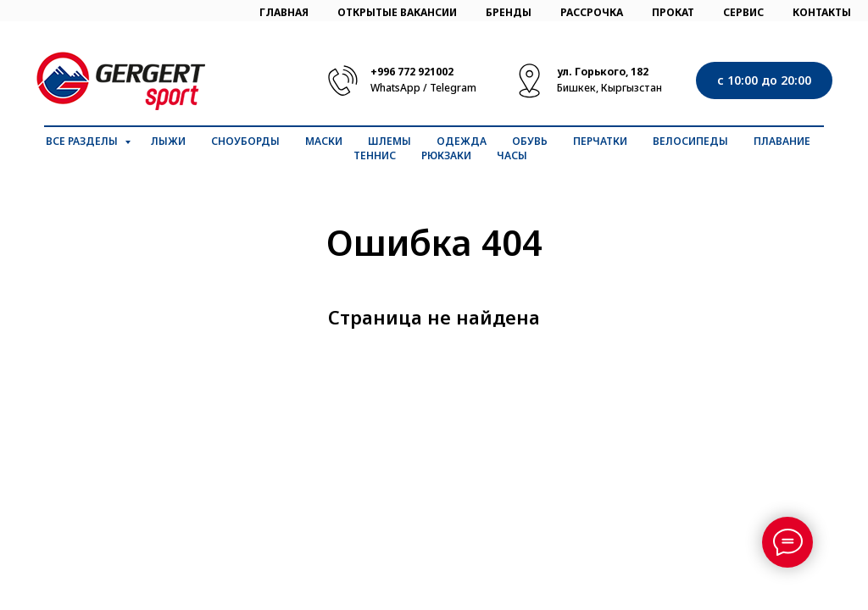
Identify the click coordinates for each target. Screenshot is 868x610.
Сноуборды (245, 141)
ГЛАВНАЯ (284, 12)
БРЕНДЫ (509, 12)
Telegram (453, 88)
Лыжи (168, 141)
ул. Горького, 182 (603, 72)
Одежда (462, 141)
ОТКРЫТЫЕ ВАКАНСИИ (397, 12)
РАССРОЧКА (592, 12)
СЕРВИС (743, 12)
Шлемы (389, 141)
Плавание (782, 141)
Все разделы (83, 141)
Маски (324, 141)
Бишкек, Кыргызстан (609, 88)
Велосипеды (690, 141)
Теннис (375, 155)
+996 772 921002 (412, 72)
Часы (512, 155)
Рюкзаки (446, 155)
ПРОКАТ (673, 12)
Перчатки (600, 141)
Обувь (530, 141)
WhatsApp (395, 88)
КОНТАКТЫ (822, 12)
